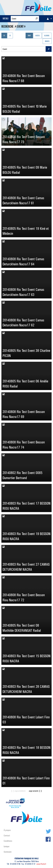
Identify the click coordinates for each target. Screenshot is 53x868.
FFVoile (38, 7)
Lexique (7, 846)
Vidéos (38, 36)
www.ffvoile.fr (41, 864)
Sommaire (8, 852)
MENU (6, 18)
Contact (7, 836)
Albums (47, 36)
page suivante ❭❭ (36, 791)
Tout (29, 36)
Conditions (8, 841)
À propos (7, 830)
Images (47, 41)
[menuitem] (49, 19)
